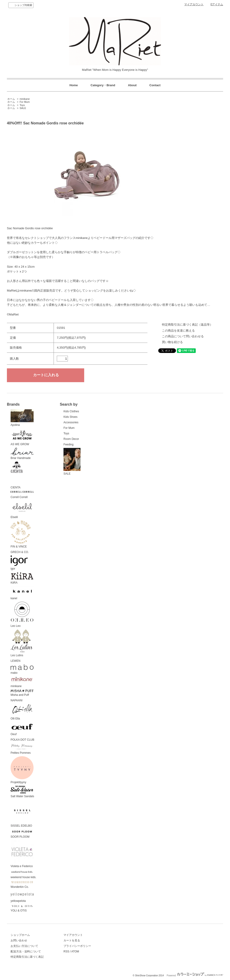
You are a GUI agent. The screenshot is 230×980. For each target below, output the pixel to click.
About (132, 85)
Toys (22, 105)
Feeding (68, 444)
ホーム (11, 99)
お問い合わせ (19, 940)
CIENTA (17, 475)
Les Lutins (21, 643)
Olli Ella (22, 712)
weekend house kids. (23, 874)
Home (74, 85)
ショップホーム (20, 935)
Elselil (22, 510)
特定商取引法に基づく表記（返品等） (187, 325)
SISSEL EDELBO (22, 814)
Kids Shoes (70, 417)
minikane (25, 99)
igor (19, 563)
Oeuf (22, 729)
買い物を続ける (172, 342)
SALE (23, 108)
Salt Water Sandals (22, 792)
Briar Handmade (22, 454)
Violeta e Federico (22, 854)
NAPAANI (17, 700)
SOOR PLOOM (22, 834)
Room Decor (71, 439)
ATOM (75, 951)
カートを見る (72, 940)
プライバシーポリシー (77, 946)
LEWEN (16, 661)
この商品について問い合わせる (183, 336)
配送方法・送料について (26, 951)
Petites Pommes (22, 749)
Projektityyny (22, 770)
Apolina (22, 418)
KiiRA (22, 578)
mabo (22, 669)
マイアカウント (194, 4)
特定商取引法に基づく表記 (27, 957)
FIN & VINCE (21, 534)
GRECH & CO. (20, 552)
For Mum (25, 102)
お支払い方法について (24, 946)
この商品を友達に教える (178, 331)
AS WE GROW (22, 437)
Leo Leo (22, 615)
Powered (195, 976)
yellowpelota (22, 896)
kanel (22, 593)
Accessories (71, 422)
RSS (66, 951)
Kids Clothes (71, 411)
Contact (155, 85)
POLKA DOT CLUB (22, 740)
